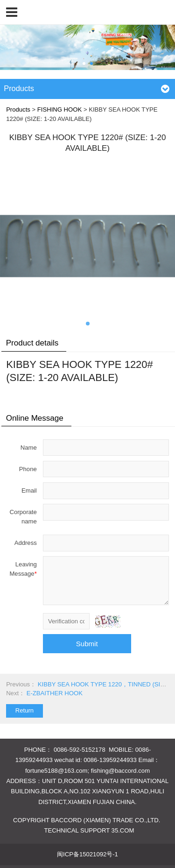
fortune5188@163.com (56, 771)
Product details (32, 343)
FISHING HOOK (59, 109)
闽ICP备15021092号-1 (87, 854)
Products (18, 109)
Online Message (35, 418)
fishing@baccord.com (120, 771)
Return (24, 710)
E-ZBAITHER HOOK (55, 693)
